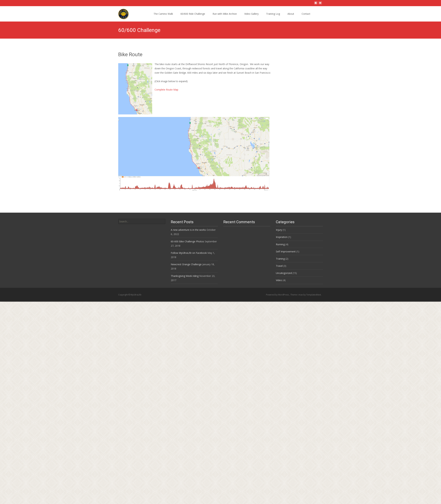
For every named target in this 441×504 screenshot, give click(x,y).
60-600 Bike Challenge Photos (187, 241)
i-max (300, 295)
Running (280, 244)
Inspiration (282, 237)
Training (280, 259)
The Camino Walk (163, 14)
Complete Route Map (166, 90)
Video (279, 280)
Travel (279, 266)
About (291, 14)
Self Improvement (286, 251)
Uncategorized (284, 273)
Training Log (273, 14)
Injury (279, 230)
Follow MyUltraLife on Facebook (189, 253)
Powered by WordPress (278, 295)
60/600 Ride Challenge (193, 14)
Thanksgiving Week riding (185, 276)
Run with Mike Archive (225, 14)
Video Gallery (251, 14)
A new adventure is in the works (188, 230)
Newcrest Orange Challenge (186, 264)
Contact (306, 14)
